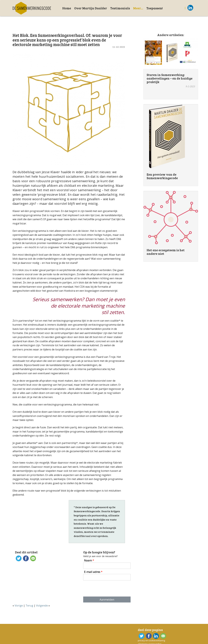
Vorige (19, 605)
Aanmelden (107, 599)
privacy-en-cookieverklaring (151, 640)
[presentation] (108, 588)
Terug (29, 605)
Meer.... (138, 8)
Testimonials (120, 8)
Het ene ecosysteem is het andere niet (166, 252)
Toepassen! (155, 8)
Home (67, 8)
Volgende (42, 605)
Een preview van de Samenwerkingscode (162, 176)
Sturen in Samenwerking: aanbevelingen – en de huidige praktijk (170, 78)
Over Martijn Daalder (91, 8)
